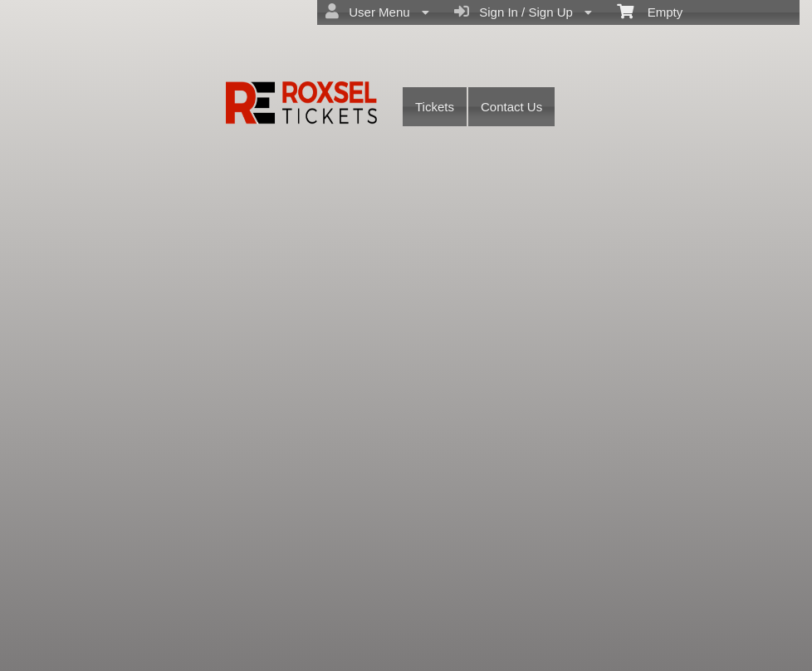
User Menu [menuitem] (377, 12)
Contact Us (511, 107)
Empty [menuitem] (650, 11)
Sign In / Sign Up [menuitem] (523, 12)
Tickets (435, 107)
